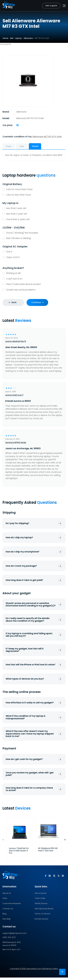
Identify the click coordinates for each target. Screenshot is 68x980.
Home (5, 38)
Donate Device (41, 921)
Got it (34, 252)
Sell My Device (41, 906)
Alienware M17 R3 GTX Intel (47, 137)
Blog (4, 916)
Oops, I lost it (34, 257)
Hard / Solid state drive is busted (34, 284)
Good (35, 146)
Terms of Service (42, 916)
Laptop (18, 38)
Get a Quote (41, 896)
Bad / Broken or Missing (34, 238)
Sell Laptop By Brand (44, 911)
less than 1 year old (34, 208)
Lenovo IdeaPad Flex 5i (16, 341)
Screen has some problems (34, 290)
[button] (65, 842)
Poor (9, 146)
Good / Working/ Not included (34, 233)
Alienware (28, 38)
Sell (12, 38)
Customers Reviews (12, 906)
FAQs (5, 901)
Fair (22, 146)
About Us (7, 896)
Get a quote (51, 6)
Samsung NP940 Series (16, 442)
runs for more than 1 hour (34, 189)
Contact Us (8, 911)
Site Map (7, 921)
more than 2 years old (34, 219)
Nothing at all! (34, 273)
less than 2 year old (34, 214)
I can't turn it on (34, 279)
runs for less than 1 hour (34, 195)
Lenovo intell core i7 (14, 395)
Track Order (40, 901)
